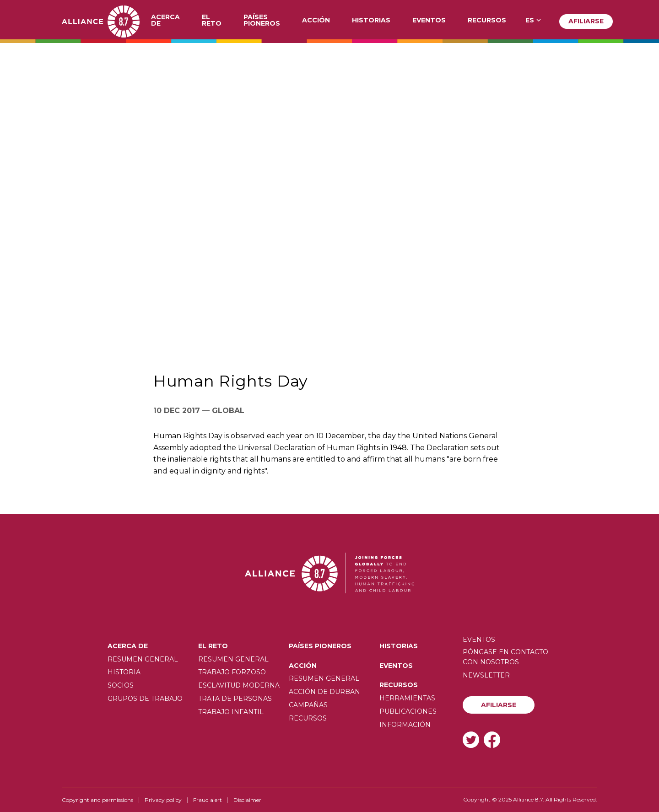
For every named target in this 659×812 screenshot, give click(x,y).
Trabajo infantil (231, 712)
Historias (371, 21)
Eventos (429, 21)
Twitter (471, 739)
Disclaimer (247, 800)
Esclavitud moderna (239, 685)
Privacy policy (163, 800)
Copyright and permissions (97, 800)
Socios (121, 685)
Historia (124, 672)
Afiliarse (586, 21)
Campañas (308, 705)
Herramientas (407, 698)
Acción (316, 21)
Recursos (487, 21)
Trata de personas (235, 699)
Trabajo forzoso (232, 672)
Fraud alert (208, 800)
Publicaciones (408, 711)
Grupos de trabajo (145, 699)
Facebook (492, 739)
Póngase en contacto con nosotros (505, 657)
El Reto (212, 21)
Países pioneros (262, 21)
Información (405, 725)
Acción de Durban (324, 692)
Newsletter (486, 675)
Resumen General (143, 659)
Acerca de (165, 21)
